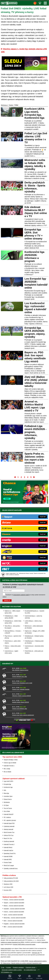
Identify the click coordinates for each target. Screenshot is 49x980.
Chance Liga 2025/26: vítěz (20, 709)
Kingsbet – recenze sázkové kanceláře (14, 924)
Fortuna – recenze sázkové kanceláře (14, 900)
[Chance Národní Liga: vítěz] (6, 676)
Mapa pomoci (7, 963)
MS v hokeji (7, 769)
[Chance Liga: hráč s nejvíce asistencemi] (6, 714)
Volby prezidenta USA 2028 (11, 881)
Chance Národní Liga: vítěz (19, 677)
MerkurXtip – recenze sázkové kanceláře (15, 918)
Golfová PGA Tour (9, 835)
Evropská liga (7, 784)
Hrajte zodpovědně (6, 949)
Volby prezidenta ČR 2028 (11, 878)
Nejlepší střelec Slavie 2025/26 (21, 702)
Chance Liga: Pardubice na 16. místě (22, 683)
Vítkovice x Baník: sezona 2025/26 (21, 696)
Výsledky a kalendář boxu (11, 868)
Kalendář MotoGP (9, 814)
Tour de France (8, 808)
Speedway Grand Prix (10, 853)
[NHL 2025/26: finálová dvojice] (6, 669)
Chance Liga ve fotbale (10, 763)
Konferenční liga (8, 787)
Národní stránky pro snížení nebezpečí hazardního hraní (26, 963)
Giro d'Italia (7, 811)
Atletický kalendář (9, 829)
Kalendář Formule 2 (9, 844)
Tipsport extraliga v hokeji (11, 760)
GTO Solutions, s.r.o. (7, 972)
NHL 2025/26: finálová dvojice (20, 670)
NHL (5, 790)
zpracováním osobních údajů (21, 595)
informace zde (36, 953)
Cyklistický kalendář (9, 826)
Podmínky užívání (31, 967)
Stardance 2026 (8, 884)
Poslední (34, 477)
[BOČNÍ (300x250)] (15, 749)
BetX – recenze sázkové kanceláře (13, 921)
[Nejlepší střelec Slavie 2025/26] (6, 701)
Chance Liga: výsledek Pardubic (21, 689)
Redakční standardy (18, 967)
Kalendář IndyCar (8, 850)
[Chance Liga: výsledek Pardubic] (6, 688)
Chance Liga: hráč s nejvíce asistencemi (23, 715)
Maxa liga (6, 793)
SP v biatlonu (7, 817)
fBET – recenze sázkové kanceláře (13, 927)
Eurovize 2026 (8, 890)
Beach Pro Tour (8, 838)
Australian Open (8, 796)
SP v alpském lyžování (10, 820)
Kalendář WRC (8, 859)
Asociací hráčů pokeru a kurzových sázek (24, 944)
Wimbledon (7, 802)
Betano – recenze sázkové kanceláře (14, 906)
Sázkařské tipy (8, 664)
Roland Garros (8, 799)
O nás (3, 967)
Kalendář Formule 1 (9, 766)
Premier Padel (8, 862)
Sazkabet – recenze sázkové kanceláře (14, 909)
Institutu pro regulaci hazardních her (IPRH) (12, 942)
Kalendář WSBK (8, 856)
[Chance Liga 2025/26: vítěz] (6, 708)
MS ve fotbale (7, 772)
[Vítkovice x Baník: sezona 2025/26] (6, 695)
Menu (45, 3)
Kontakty (9, 967)
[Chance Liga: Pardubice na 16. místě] (6, 682)
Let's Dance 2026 (8, 887)
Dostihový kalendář (9, 841)
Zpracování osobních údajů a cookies (12, 970)
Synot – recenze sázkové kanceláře (13, 915)
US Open (6, 805)
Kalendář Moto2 (8, 847)
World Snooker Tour (9, 832)
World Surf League (9, 865)
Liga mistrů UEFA (8, 781)
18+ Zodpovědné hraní (30, 970)
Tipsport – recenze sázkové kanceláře (14, 903)
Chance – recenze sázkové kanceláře (14, 912)
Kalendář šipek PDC (9, 823)
